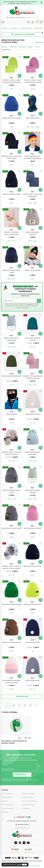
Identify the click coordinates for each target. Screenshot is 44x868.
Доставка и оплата (28, 794)
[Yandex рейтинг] (15, 850)
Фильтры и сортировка (23, 35)
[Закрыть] (41, 3)
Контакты (5, 812)
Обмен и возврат (7, 797)
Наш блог (5, 801)
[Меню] (3, 22)
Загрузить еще (22, 697)
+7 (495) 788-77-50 (22, 817)
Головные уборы (27, 28)
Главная (5, 28)
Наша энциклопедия (29, 801)
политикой (30, 304)
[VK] (24, 843)
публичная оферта (35, 866)
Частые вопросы (7, 805)
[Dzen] (20, 843)
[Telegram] (29, 817)
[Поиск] (29, 22)
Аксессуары (15, 28)
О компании (26, 808)
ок (24, 865)
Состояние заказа (7, 808)
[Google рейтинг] (29, 850)
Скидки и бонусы (28, 797)
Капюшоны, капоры (26, 47)
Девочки (4, 47)
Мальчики (13, 47)
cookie (19, 865)
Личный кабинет (7, 794)
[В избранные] (20, 57)
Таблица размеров (28, 805)
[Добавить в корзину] (20, 76)
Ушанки (37, 47)
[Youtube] (28, 843)
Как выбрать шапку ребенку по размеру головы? (14, 742)
